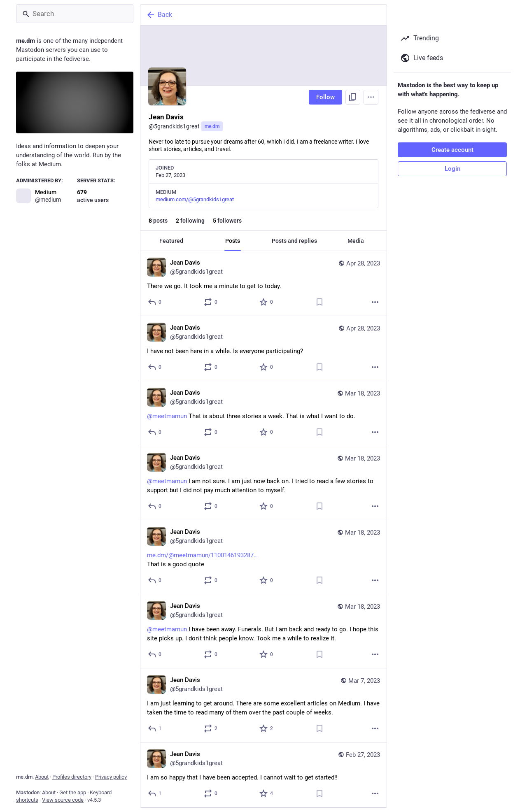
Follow (325, 97)
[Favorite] (267, 302)
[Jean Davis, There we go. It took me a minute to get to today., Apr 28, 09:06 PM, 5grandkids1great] (263, 284)
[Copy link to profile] (353, 97)
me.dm (212, 126)
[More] (375, 302)
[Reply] (155, 302)
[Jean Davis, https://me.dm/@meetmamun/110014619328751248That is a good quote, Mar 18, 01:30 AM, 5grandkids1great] (263, 557)
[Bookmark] (319, 302)
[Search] (75, 14)
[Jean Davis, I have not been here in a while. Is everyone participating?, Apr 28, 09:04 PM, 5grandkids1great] (263, 349)
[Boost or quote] (211, 302)
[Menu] (371, 97)
